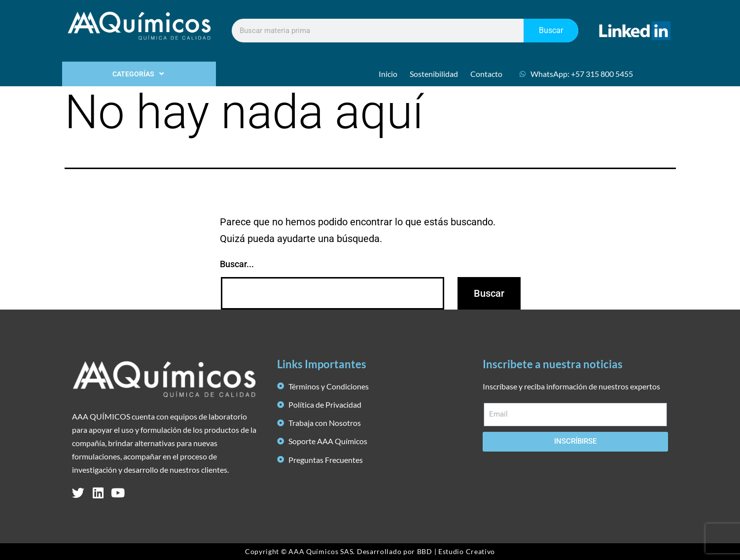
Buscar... (237, 264)
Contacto (486, 74)
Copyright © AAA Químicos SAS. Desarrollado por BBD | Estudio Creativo (370, 551)
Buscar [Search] (551, 30)
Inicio (388, 74)
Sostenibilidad (434, 74)
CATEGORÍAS (139, 74)
